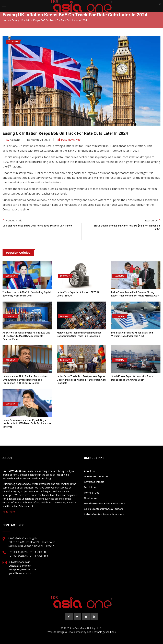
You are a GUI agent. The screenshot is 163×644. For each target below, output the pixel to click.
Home (6, 20)
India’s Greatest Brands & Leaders (104, 514)
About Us (89, 471)
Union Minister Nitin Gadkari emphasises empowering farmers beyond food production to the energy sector (25, 380)
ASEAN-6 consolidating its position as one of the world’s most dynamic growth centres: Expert (26, 336)
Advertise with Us (94, 482)
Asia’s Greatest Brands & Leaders (103, 509)
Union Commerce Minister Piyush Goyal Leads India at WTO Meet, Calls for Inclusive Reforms (27, 424)
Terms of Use (92, 493)
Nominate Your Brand (97, 476)
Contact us (91, 498)
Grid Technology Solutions (101, 632)
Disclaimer (90, 487)
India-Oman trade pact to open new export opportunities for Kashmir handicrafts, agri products (81, 380)
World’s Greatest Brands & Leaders (104, 504)
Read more (9, 512)
